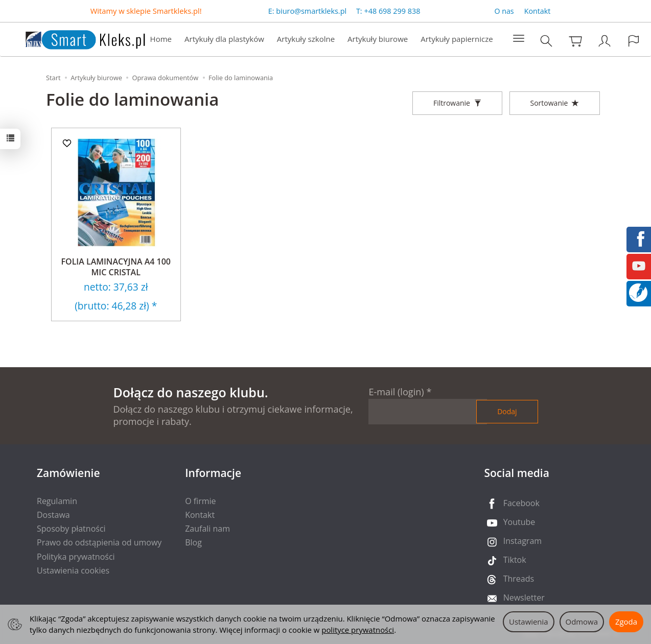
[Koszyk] (575, 41)
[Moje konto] (604, 41)
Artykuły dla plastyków (224, 39)
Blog (193, 542)
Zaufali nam (207, 529)
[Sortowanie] (555, 103)
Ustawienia (529, 622)
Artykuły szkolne (306, 39)
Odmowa (582, 622)
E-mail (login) (396, 392)
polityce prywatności (358, 630)
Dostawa (53, 515)
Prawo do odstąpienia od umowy (99, 542)
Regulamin (57, 501)
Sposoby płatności (71, 529)
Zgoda (626, 622)
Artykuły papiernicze (457, 39)
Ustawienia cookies (73, 570)
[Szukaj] (546, 41)
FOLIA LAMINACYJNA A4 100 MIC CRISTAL (116, 267)
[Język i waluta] (634, 41)
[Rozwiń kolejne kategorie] (519, 39)
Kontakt (538, 11)
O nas (504, 11)
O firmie (200, 501)
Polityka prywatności (76, 557)
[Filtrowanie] (457, 103)
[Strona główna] (75, 38)
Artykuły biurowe (378, 39)
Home (161, 39)
